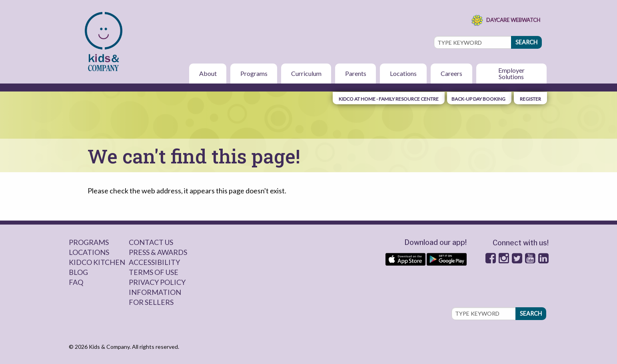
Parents (356, 73)
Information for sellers (155, 297)
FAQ (76, 282)
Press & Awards (158, 252)
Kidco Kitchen (97, 262)
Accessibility (154, 262)
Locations (403, 73)
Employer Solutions (511, 73)
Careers (451, 73)
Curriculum (306, 73)
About (208, 73)
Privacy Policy (157, 282)
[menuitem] (104, 42)
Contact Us (151, 242)
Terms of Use (154, 272)
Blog (78, 272)
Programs (254, 73)
